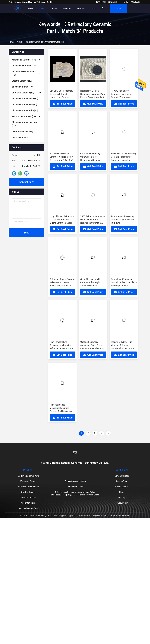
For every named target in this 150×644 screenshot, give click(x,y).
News (122, 492)
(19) (22, 81)
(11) (24, 66)
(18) (24, 73)
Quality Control (122, 487)
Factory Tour (122, 481)
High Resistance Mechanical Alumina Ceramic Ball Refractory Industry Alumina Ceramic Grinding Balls (62, 411)
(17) (22, 87)
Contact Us (81, 8)
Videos (55, 8)
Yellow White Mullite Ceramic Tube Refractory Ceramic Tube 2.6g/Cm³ (61, 157)
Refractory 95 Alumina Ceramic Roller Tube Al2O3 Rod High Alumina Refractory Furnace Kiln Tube (124, 286)
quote (118, 8)
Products (43, 8)
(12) (25, 99)
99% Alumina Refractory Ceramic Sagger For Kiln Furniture (123, 220)
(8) (22, 138)
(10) (26, 60)
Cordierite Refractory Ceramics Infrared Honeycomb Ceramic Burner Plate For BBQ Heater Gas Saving (90, 160)
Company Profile (122, 476)
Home (31, 8)
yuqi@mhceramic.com (107, 2)
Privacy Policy (122, 503)
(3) (22, 132)
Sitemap (122, 497)
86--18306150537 (132, 2)
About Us (67, 8)
